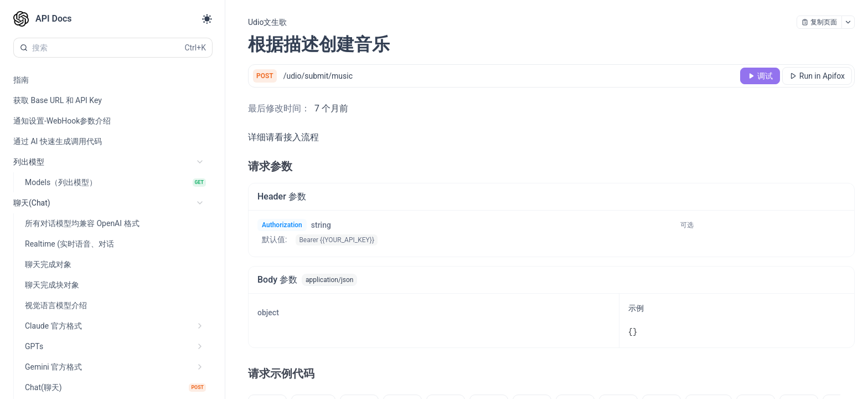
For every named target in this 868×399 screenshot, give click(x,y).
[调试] (760, 76)
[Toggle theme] (207, 19)
